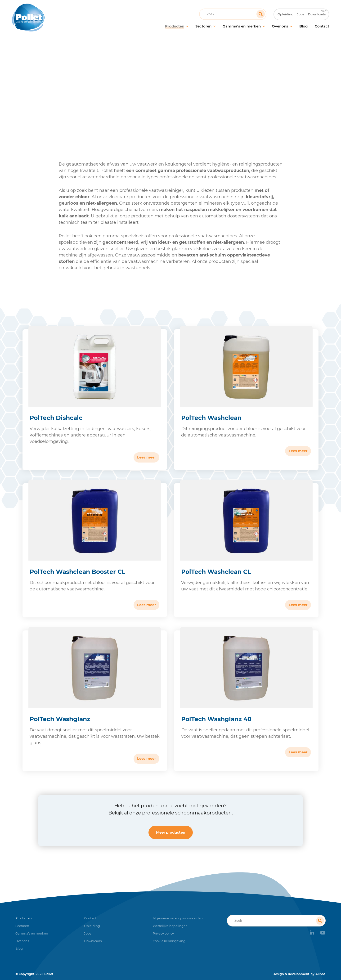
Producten (116, 96)
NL (322, 4)
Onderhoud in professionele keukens (164, 96)
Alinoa (321, 974)
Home (95, 96)
